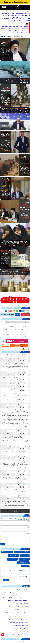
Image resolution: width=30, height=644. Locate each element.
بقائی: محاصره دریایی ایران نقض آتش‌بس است (19, 622)
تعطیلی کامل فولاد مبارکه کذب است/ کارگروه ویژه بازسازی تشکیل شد (15, 326)
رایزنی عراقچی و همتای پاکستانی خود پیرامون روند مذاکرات (17, 613)
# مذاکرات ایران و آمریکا (23, 563)
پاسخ (8, 361)
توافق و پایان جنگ (23, 575)
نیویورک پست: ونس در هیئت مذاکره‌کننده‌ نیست (19, 607)
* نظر (28, 534)
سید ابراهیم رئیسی (10, 322)
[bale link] (17, 299)
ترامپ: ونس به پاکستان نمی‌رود (22, 589)
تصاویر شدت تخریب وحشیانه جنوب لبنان (20, 625)
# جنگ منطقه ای (25, 556)
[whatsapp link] (23, 299)
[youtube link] (17, 302)
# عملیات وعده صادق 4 (7, 552)
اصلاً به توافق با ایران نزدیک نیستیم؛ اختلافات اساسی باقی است (16, 635)
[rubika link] (26, 299)
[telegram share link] (22, 311)
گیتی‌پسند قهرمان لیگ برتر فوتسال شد (21, 610)
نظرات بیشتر (15, 511)
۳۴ (3, 36)
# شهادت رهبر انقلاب (12, 559)
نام (29, 522)
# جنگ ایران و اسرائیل (14, 556)
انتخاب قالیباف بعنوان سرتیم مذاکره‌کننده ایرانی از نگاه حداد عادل (16, 597)
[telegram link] (20, 299)
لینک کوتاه (26, 314)
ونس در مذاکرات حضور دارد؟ (23, 604)
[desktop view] (5, 7)
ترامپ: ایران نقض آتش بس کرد (22, 632)
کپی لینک (18, 314)
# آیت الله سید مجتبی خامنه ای (22, 552)
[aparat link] (13, 302)
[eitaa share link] (14, 311)
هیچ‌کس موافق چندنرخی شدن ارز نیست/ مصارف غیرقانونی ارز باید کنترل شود (16, 330)
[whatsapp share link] (17, 311)
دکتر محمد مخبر (19, 322)
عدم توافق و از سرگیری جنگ (21, 577)
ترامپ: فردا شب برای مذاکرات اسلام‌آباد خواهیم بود (19, 619)
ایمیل (28, 528)
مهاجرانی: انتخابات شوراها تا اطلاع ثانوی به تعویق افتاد (18, 616)
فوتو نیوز (27, 322)
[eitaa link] (7, 299)
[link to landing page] (15, 7)
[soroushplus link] (13, 299)
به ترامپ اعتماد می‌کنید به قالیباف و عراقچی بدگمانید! (18, 600)
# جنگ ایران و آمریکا (24, 559)
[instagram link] (10, 299)
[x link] (4, 299)
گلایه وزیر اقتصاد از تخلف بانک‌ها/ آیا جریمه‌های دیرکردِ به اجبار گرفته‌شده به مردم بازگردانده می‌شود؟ (17, 593)
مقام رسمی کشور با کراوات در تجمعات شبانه (20, 642)
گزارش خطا (27, 349)
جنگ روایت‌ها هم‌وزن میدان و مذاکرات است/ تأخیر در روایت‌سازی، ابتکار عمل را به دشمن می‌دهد (16, 335)
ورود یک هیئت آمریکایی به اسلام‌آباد (21, 629)
